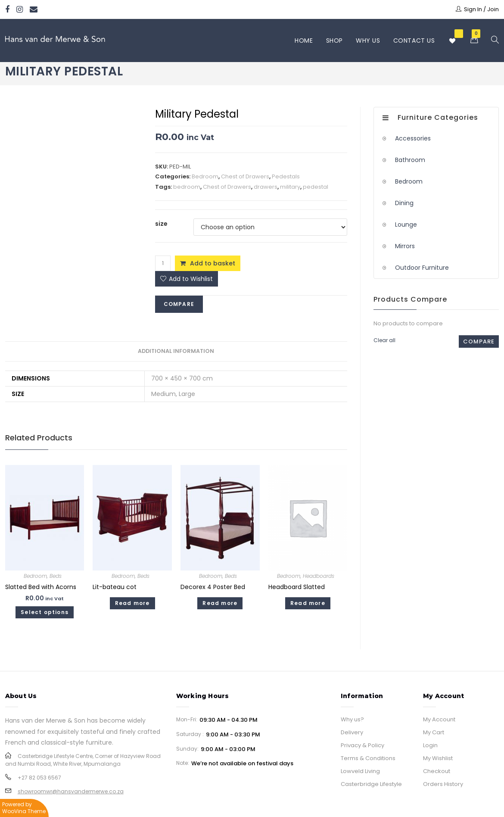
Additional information (176, 351)
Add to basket (213, 263)
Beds (56, 576)
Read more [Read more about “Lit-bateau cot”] (132, 603)
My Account (439, 719)
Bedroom (205, 176)
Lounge (406, 225)
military (290, 187)
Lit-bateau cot (115, 587)
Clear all (384, 340)
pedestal (316, 187)
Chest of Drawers (245, 176)
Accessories (413, 138)
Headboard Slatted (297, 587)
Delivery (352, 732)
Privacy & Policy (362, 745)
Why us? (352, 719)
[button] (187, 279)
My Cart (434, 732)
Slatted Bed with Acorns (41, 587)
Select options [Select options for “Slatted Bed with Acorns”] (45, 612)
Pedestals (286, 176)
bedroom (187, 187)
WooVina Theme (24, 811)
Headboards (319, 576)
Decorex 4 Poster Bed (213, 587)
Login (430, 745)
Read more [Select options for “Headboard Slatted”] (308, 603)
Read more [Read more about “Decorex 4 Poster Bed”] (220, 603)
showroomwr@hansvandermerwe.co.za (71, 791)
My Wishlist (438, 758)
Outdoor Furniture (422, 268)
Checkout (437, 771)
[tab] (176, 351)
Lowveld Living (360, 771)
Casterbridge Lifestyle (371, 784)
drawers (266, 187)
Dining (404, 203)
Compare (179, 304)
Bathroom (410, 160)
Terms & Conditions (368, 758)
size (161, 224)
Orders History (443, 784)
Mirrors (405, 246)
